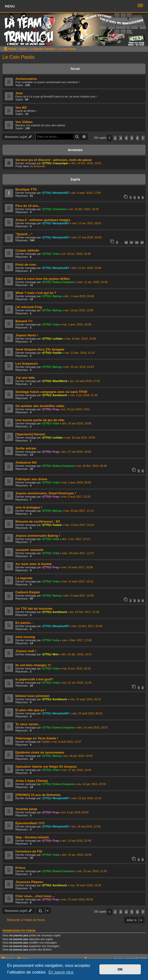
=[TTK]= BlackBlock (55, 381)
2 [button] (115, 138)
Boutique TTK (26, 189)
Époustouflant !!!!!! (30, 823)
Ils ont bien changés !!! (33, 665)
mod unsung (25, 637)
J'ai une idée (25, 378)
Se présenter (38, 166)
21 (131, 242)
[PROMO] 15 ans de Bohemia (38, 795)
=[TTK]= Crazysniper (55, 163)
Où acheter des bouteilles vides (40, 406)
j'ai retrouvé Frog (29, 307)
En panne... (24, 623)
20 (126, 242)
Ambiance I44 (26, 462)
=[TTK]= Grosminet (54, 209)
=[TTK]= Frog (50, 409)
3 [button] (121, 138)
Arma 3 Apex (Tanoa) (31, 781)
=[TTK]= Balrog (51, 296)
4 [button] (126, 138)
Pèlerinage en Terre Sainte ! (37, 738)
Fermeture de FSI (29, 851)
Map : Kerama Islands (32, 837)
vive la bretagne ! (29, 507)
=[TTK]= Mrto (50, 654)
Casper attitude (27, 250)
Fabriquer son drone (31, 479)
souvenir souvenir (30, 550)
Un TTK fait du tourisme (34, 609)
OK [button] (120, 969)
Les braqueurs (27, 364)
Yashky (46, 742)
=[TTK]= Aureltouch (54, 395)
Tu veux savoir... (28, 724)
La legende (24, 578)
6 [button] (137, 138)
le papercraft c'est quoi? (34, 679)
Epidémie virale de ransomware (40, 752)
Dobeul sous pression (32, 696)
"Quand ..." (24, 234)
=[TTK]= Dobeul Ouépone (58, 282)
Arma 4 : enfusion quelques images (43, 220)
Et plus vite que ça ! (31, 710)
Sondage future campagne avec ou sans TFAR (51, 392)
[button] (143, 138)
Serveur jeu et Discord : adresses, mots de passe (54, 160)
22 (137, 242)
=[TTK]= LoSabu (52, 339)
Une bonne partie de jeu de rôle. (40, 420)
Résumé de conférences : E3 (38, 522)
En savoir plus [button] (61, 972)
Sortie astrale (26, 448)
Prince (20, 868)
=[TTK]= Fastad (52, 353)
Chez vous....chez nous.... (35, 896)
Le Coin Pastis (18, 57)
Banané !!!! (24, 321)
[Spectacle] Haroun (30, 434)
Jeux (19, 93)
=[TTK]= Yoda (50, 254)
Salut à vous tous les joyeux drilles (43, 279)
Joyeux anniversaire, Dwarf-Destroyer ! (46, 493)
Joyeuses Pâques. (30, 882)
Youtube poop (26, 809)
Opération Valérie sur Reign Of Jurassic (46, 767)
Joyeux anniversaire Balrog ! (38, 536)
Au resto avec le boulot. (34, 564)
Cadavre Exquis (28, 592)
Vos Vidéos (24, 122)
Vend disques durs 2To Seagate (40, 349)
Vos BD (21, 108)
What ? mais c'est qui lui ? (36, 293)
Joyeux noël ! (26, 651)
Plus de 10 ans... (28, 206)
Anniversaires (26, 79)
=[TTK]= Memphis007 (55, 193)
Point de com (26, 265)
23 (142, 242)
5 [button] (132, 138)
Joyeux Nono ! (27, 335)
